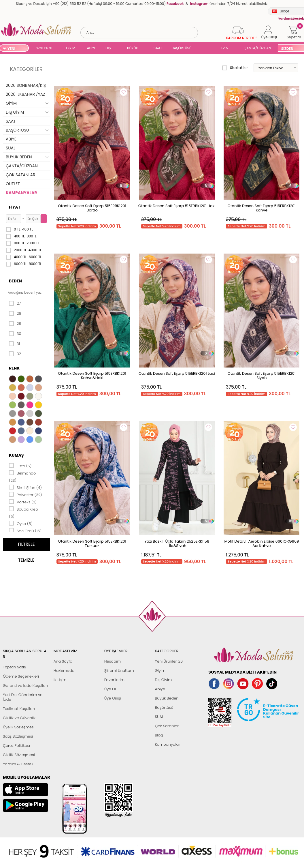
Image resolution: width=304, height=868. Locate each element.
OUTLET (13, 184)
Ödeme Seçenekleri (21, 676)
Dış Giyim (163, 680)
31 (14, 344)
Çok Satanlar (167, 726)
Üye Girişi (113, 698)
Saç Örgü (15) (25, 530)
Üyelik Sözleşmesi (19, 727)
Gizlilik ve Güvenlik (19, 718)
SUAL (207, 49)
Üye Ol (110, 689)
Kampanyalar (167, 744)
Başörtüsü (164, 707)
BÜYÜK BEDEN (133, 49)
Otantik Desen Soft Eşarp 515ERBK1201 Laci (177, 373)
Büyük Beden (167, 698)
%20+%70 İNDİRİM (44, 49)
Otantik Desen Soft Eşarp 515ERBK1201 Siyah (262, 376)
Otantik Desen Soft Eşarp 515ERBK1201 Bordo (92, 208)
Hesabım (113, 661)
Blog (159, 735)
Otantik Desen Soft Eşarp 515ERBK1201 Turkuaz (92, 543)
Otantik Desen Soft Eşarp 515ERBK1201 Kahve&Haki (92, 376)
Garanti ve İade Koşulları (25, 686)
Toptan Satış (14, 667)
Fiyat (15, 207)
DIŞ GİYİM (110, 49)
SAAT (158, 48)
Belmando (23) (22, 476)
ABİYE (91, 48)
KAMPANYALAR (21, 193)
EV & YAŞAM (227, 49)
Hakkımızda (64, 671)
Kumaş (16, 455)
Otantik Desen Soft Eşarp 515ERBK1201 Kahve (262, 208)
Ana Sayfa (63, 661)
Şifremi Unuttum (119, 671)
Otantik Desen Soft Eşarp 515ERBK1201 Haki (177, 206)
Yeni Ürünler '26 (169, 661)
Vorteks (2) (23, 502)
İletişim (60, 680)
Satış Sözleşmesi (18, 736)
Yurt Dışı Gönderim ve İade (23, 697)
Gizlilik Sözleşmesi (19, 755)
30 (15, 334)
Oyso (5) (21, 523)
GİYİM (71, 48)
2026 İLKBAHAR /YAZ (26, 94)
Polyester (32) (25, 494)
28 (15, 314)
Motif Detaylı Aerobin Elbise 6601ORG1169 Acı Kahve (261, 543)
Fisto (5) (20, 466)
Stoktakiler (235, 68)
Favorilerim (114, 680)
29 (15, 324)
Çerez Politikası (16, 746)
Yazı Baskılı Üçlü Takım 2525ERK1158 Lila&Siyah (177, 543)
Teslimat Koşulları (19, 709)
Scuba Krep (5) (23, 512)
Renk (14, 368)
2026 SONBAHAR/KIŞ (26, 85)
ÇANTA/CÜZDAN (257, 48)
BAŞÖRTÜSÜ (182, 48)
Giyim (160, 671)
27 (15, 303)
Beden (15, 281)
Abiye (160, 689)
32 (15, 354)
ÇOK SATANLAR (20, 175)
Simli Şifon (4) (25, 487)
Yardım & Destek (18, 764)
